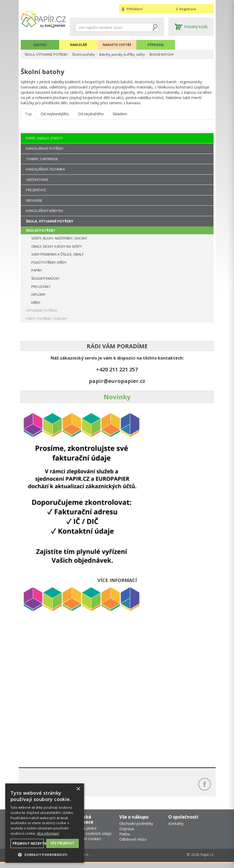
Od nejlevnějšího (55, 116)
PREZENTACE (36, 190)
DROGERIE (34, 200)
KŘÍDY (36, 303)
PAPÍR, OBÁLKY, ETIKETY (44, 138)
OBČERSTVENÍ (37, 180)
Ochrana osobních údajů (91, 838)
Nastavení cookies (85, 844)
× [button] (78, 789)
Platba (125, 839)
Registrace (188, 9)
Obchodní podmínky (136, 828)
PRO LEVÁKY (41, 287)
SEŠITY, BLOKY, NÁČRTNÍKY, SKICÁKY (59, 238)
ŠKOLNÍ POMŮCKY (45, 278)
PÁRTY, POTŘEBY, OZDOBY (47, 319)
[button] (45, 854)
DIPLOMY (38, 294)
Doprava (127, 833)
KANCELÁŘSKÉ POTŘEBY (45, 148)
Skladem (120, 116)
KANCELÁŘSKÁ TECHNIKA (45, 169)
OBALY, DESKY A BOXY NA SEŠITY (57, 246)
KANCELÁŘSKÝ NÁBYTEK (45, 211)
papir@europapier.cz (117, 381)
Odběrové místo (133, 844)
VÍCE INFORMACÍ (117, 580)
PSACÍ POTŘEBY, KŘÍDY (49, 262)
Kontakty (176, 828)
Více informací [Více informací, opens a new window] (48, 833)
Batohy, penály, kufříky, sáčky (133, 54)
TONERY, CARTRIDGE (42, 159)
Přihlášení (134, 9)
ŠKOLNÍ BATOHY (178, 54)
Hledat (155, 27)
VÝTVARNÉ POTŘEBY (42, 310)
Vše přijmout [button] (63, 843)
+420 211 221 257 (117, 369)
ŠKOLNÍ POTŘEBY (41, 230)
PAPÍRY (37, 270)
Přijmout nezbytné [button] (28, 843)
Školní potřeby (92, 54)
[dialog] (45, 823)
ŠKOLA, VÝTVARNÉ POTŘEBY (50, 54)
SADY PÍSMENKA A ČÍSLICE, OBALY (57, 254)
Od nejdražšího (91, 116)
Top (28, 116)
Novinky (117, 397)
